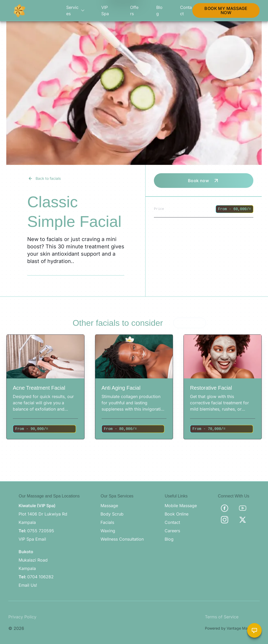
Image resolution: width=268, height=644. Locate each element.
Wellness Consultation (122, 539)
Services (75, 10)
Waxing (108, 531)
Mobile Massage (181, 506)
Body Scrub (112, 514)
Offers (134, 10)
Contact (186, 10)
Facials (107, 522)
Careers (172, 531)
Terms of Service (222, 617)
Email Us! (28, 585)
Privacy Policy (22, 617)
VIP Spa (105, 10)
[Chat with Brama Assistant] (254, 630)
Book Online (177, 514)
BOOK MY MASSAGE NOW (226, 10)
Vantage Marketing (243, 628)
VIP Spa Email (32, 539)
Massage (109, 506)
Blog (159, 10)
